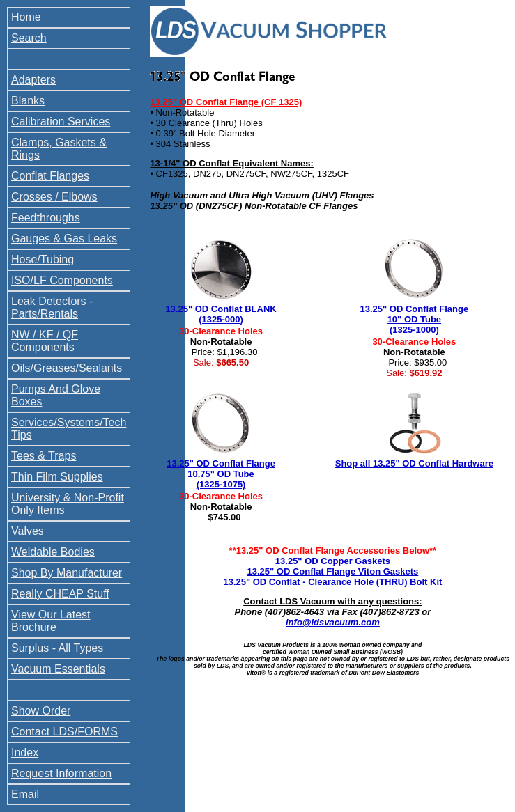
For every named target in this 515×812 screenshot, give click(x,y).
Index (25, 752)
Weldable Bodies (53, 552)
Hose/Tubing (43, 259)
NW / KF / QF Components (45, 341)
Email (25, 794)
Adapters (33, 80)
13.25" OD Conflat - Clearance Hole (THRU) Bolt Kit (332, 582)
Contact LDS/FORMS (64, 732)
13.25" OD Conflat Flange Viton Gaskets (333, 571)
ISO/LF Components (62, 280)
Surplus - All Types (57, 648)
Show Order (41, 711)
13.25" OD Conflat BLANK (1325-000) (221, 314)
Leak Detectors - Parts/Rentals (52, 307)
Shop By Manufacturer (67, 573)
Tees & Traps (44, 456)
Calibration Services (61, 122)
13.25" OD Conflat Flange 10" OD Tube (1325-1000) (415, 319)
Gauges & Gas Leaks (64, 239)
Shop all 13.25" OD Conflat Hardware (414, 463)
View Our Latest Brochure (51, 621)
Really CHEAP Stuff (60, 594)
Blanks (28, 101)
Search (29, 38)
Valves (28, 531)
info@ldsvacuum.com (333, 622)
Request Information (61, 773)
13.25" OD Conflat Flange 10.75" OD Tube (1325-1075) (221, 474)
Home (26, 17)
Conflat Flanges (50, 176)
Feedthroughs (46, 218)
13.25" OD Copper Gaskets (333, 561)
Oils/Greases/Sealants (67, 368)
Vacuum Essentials (58, 669)
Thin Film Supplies (57, 477)
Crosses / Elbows (54, 197)
